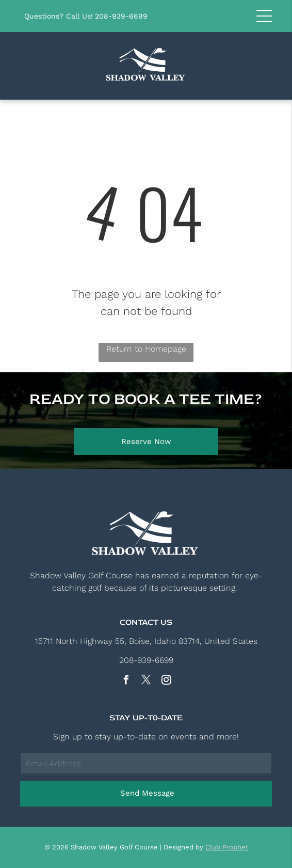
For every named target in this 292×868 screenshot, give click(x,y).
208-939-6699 (121, 16)
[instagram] (166, 681)
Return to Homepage (146, 349)
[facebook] (126, 681)
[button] (264, 16)
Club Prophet (227, 847)
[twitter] (146, 681)
